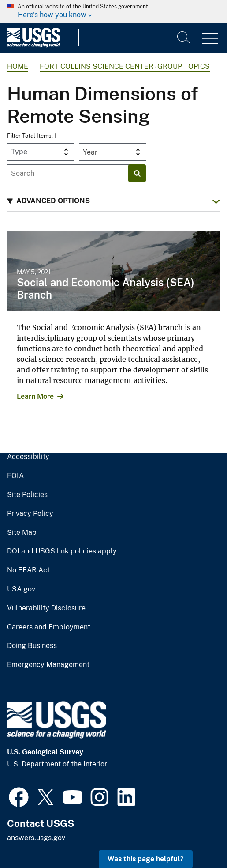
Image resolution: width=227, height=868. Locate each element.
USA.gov (21, 589)
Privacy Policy (30, 514)
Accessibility (28, 457)
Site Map (22, 533)
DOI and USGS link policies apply (62, 551)
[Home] (33, 45)
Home (18, 66)
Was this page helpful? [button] (146, 859)
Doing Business (32, 646)
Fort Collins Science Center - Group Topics (125, 66)
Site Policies (27, 495)
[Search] (184, 38)
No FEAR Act (28, 570)
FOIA (15, 476)
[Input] (136, 38)
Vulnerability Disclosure (46, 608)
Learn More (35, 396)
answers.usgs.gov (36, 838)
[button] (113, 201)
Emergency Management (48, 665)
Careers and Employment (49, 627)
